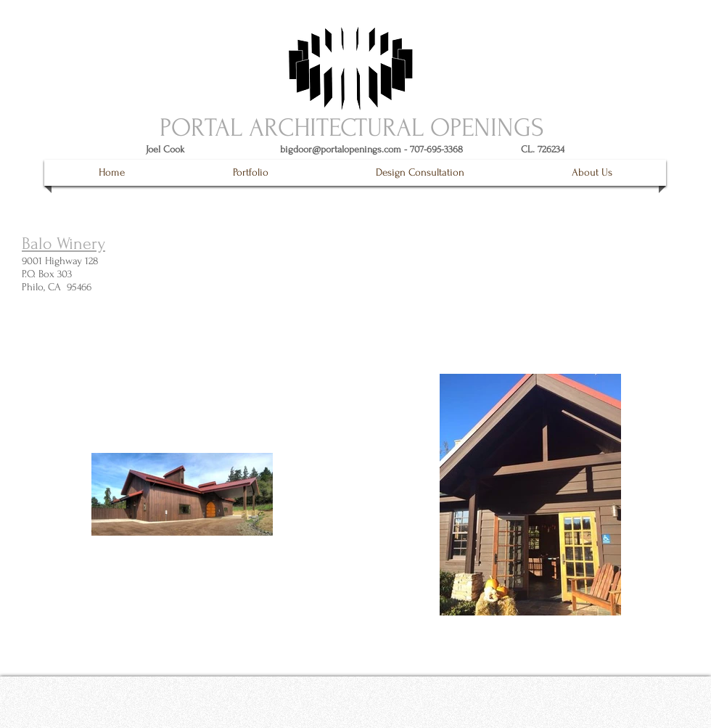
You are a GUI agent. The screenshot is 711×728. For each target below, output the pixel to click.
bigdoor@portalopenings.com (341, 149)
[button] (250, 173)
